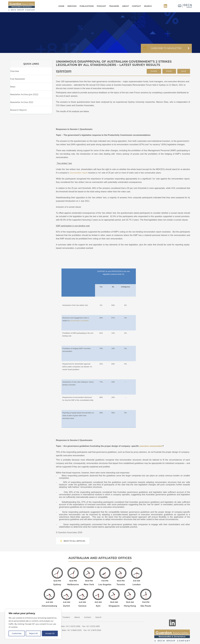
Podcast (101, 6)
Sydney (57, 583)
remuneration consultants (79, 321)
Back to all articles (73, 541)
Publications (87, 6)
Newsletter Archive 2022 (22, 102)
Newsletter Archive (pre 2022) (24, 94)
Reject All (33, 633)
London (137, 583)
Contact (136, 6)
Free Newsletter (18, 79)
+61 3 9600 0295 (74, 627)
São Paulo (146, 602)
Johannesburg (49, 602)
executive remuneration (151, 446)
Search (148, 6)
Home (61, 6)
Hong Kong (130, 602)
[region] (33, 624)
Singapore (114, 602)
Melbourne (73, 583)
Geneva (82, 602)
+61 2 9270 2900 (73, 623)
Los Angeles (105, 583)
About (126, 6)
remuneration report (79, 173)
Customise (17, 633)
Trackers (114, 6)
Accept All (50, 633)
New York (89, 583)
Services (72, 6)
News (13, 87)
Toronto (121, 583)
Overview (14, 71)
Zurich (67, 602)
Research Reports (18, 110)
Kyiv (98, 602)
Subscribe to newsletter (166, 50)
